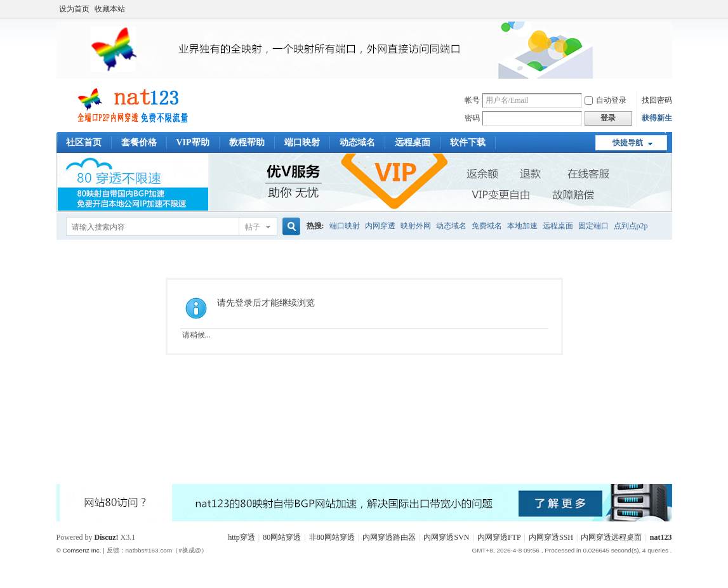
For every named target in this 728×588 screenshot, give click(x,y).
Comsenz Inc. (82, 550)
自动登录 (606, 100)
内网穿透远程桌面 (611, 537)
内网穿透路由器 (389, 537)
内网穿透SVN (446, 537)
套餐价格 (139, 142)
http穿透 (242, 537)
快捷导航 (628, 143)
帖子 (253, 227)
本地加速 (522, 226)
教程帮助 (247, 142)
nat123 (661, 537)
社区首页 (84, 142)
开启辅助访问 (669, 9)
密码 (472, 118)
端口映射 (302, 142)
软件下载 (468, 142)
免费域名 (487, 226)
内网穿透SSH (551, 537)
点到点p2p (631, 226)
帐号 (472, 100)
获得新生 (657, 118)
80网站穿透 (282, 537)
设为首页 (74, 9)
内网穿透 (380, 226)
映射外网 (416, 226)
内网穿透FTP (499, 537)
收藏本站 (110, 9)
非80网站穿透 (332, 537)
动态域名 (357, 142)
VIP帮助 (193, 142)
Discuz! (107, 537)
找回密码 (657, 100)
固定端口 (593, 226)
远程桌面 (413, 142)
